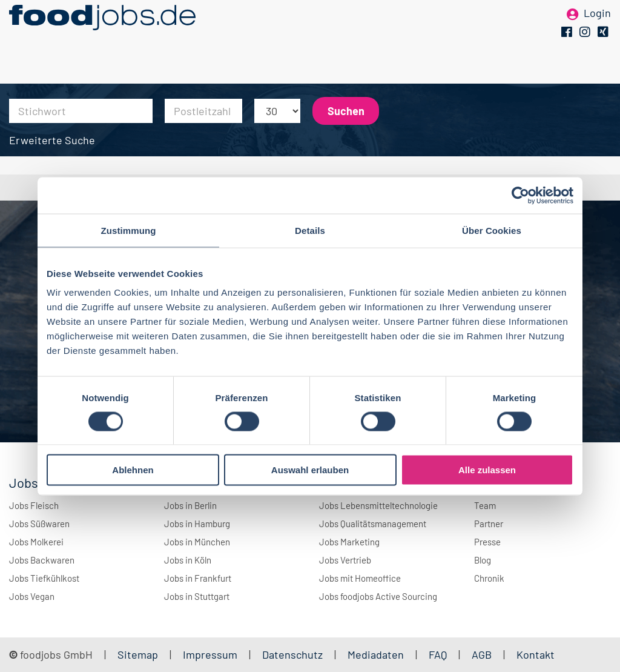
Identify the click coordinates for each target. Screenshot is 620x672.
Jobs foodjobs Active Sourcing (378, 596)
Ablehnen (133, 470)
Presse (487, 542)
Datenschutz (294, 654)
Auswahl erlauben (310, 470)
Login (597, 29)
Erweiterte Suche (52, 140)
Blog (483, 560)
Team (485, 505)
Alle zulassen (487, 470)
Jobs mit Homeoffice (360, 578)
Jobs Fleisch (34, 505)
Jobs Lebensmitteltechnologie (378, 505)
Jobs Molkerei (36, 542)
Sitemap (138, 654)
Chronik (489, 578)
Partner (489, 524)
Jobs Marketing (349, 542)
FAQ (438, 654)
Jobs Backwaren (42, 560)
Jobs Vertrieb (345, 560)
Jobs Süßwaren (39, 524)
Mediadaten (376, 654)
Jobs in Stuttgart (197, 596)
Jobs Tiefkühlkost (44, 578)
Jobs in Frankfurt (198, 578)
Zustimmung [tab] (129, 230)
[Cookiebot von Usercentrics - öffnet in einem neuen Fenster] (520, 195)
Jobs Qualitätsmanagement (373, 524)
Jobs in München (197, 542)
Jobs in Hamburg (197, 524)
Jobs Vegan (32, 596)
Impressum (210, 654)
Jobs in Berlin (190, 505)
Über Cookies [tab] (492, 230)
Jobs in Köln (188, 560)
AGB (483, 654)
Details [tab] (310, 230)
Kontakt (536, 654)
